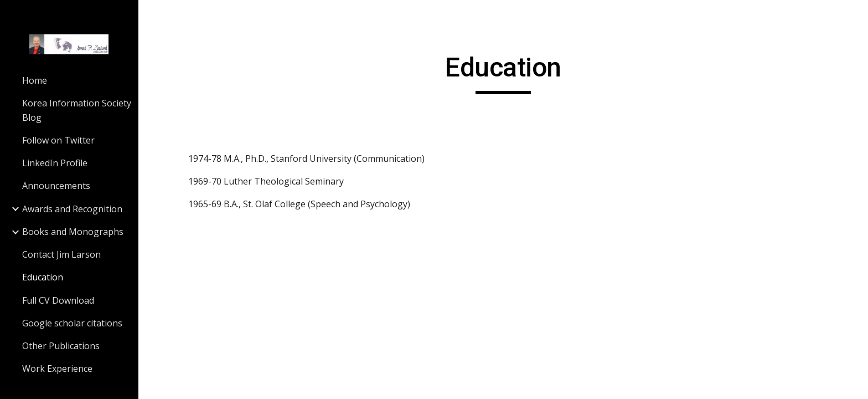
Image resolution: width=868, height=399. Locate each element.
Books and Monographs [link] (73, 232)
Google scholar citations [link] (72, 323)
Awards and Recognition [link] (72, 209)
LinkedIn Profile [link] (55, 163)
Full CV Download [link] (58, 300)
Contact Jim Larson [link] (61, 254)
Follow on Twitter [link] (58, 140)
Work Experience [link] (57, 369)
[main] (503, 73)
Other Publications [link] (61, 346)
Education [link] (43, 277)
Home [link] (35, 80)
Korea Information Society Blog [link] (77, 110)
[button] (855, 16)
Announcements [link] (56, 186)
